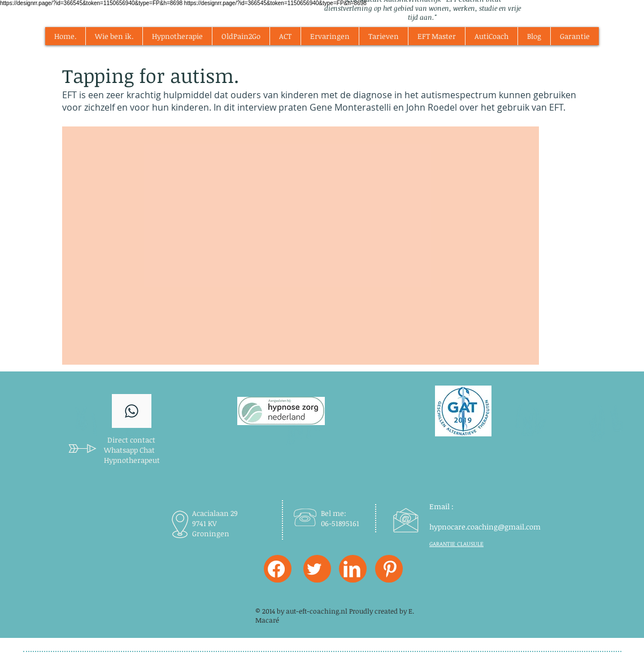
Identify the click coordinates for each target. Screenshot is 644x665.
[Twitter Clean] (314, 569)
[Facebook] (276, 569)
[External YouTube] (301, 246)
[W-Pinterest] (390, 569)
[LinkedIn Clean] (352, 569)
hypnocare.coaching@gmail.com (485, 527)
